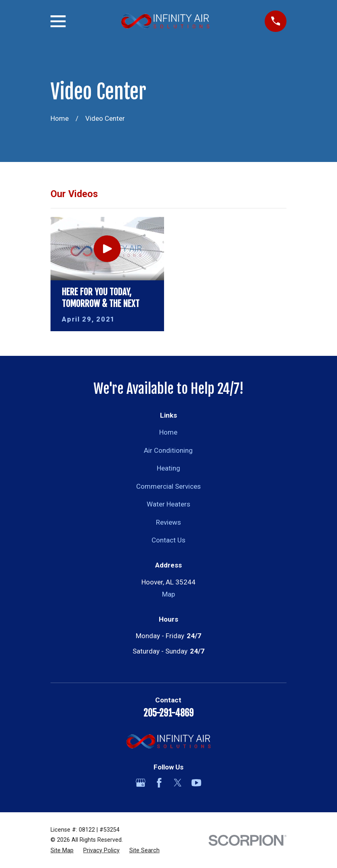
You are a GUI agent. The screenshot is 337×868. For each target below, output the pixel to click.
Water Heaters (168, 504)
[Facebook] (159, 783)
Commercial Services (168, 486)
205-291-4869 (168, 713)
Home (168, 432)
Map (168, 594)
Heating (168, 468)
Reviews (168, 522)
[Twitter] (178, 783)
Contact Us (168, 540)
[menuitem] (62, 851)
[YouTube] (196, 783)
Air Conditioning (168, 450)
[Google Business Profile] (141, 783)
